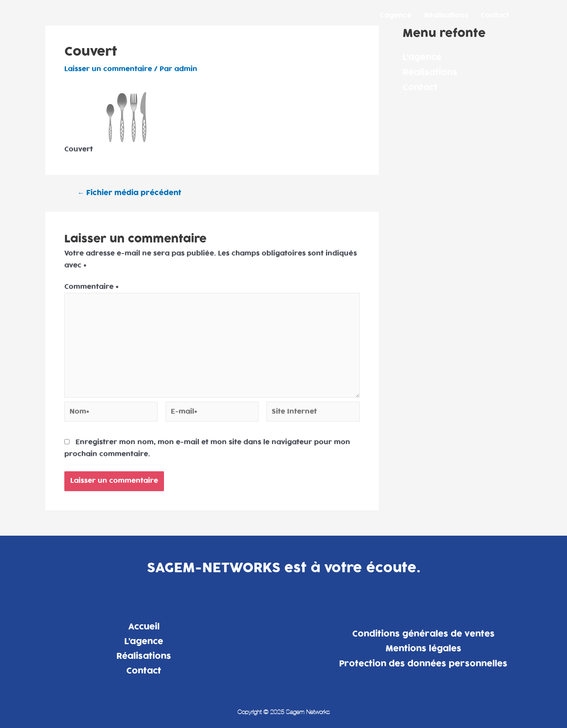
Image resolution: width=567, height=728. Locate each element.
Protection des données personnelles (423, 664)
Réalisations (446, 15)
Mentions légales (423, 649)
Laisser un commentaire (108, 69)
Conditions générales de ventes (423, 634)
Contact (495, 15)
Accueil (144, 627)
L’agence (396, 15)
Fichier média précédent (129, 193)
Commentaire (92, 287)
